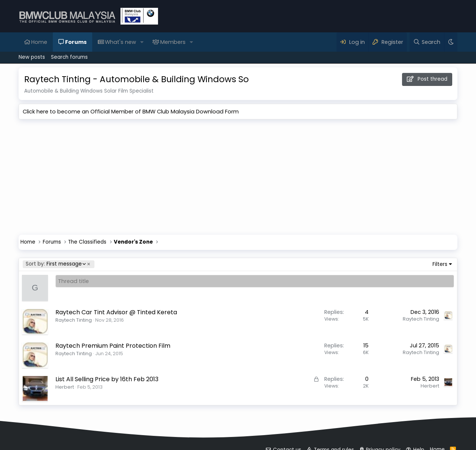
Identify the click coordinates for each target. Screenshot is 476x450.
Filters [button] (440, 264)
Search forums (69, 57)
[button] (142, 42)
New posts (32, 57)
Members (173, 42)
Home (39, 42)
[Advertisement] (238, 179)
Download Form (217, 112)
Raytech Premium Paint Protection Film (113, 346)
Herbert (65, 387)
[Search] (427, 42)
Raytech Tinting (74, 320)
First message (55, 264)
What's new (120, 42)
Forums (76, 42)
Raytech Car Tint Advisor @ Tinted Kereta (116, 312)
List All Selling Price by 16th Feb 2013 (107, 379)
